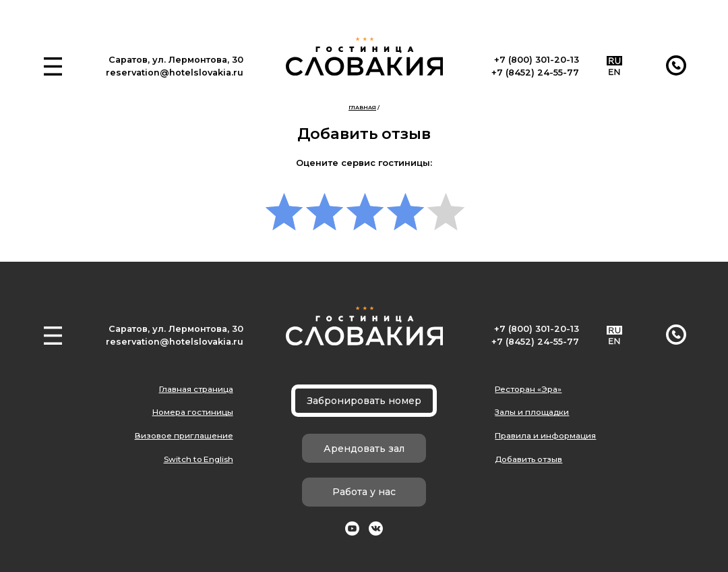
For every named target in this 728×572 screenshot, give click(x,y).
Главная (362, 107)
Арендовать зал (364, 449)
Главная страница (196, 389)
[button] (53, 66)
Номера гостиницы (193, 412)
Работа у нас (364, 492)
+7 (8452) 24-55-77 (535, 73)
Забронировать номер (364, 401)
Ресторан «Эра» (528, 389)
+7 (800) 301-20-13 (537, 60)
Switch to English (199, 459)
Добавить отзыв (528, 459)
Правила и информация (545, 436)
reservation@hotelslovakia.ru (175, 73)
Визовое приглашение (184, 436)
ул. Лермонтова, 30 (198, 60)
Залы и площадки (532, 412)
